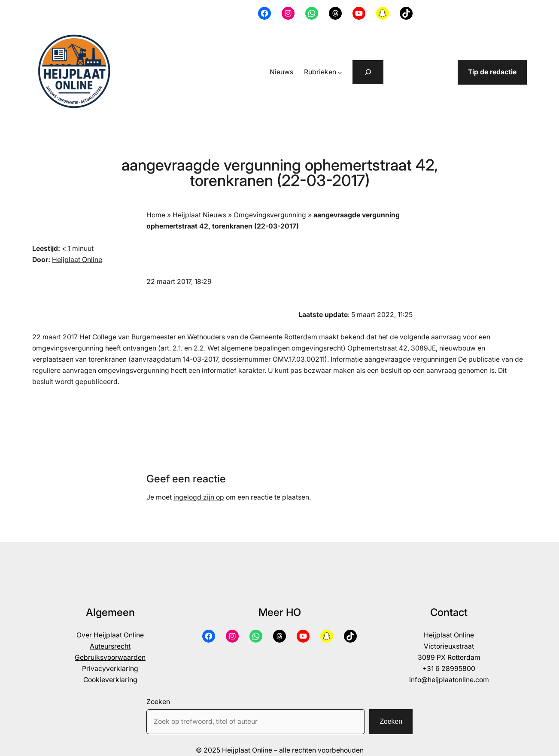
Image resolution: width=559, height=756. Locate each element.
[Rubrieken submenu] (340, 72)
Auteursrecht (110, 646)
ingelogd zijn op (199, 497)
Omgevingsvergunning (270, 215)
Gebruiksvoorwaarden (110, 657)
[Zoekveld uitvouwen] (368, 72)
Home (156, 215)
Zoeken (158, 702)
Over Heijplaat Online (110, 635)
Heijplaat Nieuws (199, 215)
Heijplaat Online (77, 260)
